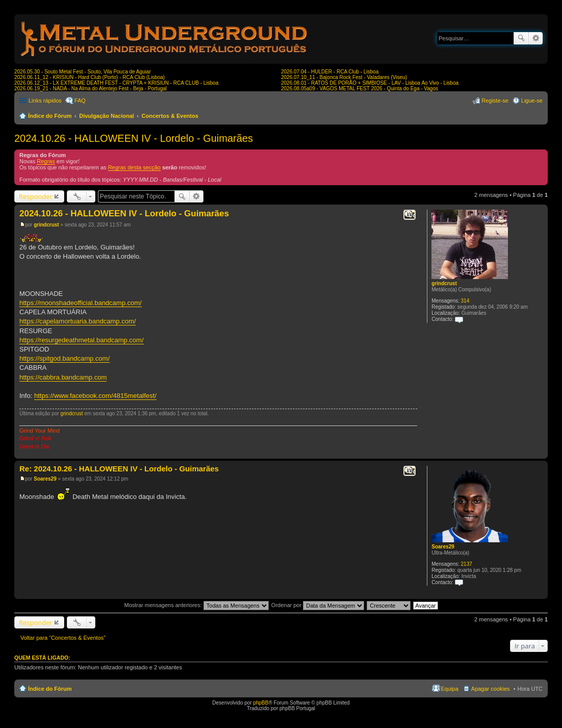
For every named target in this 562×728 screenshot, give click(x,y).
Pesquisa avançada (536, 38)
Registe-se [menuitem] (495, 101)
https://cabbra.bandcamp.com (63, 377)
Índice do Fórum (50, 116)
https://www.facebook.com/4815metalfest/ (95, 396)
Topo (540, 453)
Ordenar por (318, 605)
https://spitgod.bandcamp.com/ (65, 358)
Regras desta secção (134, 167)
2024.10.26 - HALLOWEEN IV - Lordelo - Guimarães (134, 138)
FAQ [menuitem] (80, 101)
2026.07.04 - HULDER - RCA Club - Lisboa (330, 72)
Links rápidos (45, 101)
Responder (36, 196)
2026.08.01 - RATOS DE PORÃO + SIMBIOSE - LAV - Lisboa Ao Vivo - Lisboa (370, 83)
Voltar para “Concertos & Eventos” (63, 638)
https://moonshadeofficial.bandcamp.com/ (81, 303)
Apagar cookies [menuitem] (491, 689)
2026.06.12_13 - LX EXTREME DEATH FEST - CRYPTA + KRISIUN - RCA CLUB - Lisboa (116, 83)
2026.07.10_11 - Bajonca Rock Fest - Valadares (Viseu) (344, 77)
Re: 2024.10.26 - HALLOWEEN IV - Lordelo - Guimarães (119, 469)
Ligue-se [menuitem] (532, 101)
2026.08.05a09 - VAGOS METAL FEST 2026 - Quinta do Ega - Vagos (360, 89)
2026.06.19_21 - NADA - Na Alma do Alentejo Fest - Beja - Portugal (91, 89)
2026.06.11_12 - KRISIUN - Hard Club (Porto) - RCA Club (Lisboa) (90, 77)
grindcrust (444, 283)
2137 (467, 564)
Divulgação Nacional (107, 116)
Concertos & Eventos (170, 116)
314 (465, 301)
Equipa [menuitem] (450, 689)
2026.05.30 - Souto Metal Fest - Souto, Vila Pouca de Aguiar (83, 72)
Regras (46, 161)
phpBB (261, 703)
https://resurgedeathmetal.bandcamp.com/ (82, 340)
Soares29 (443, 547)
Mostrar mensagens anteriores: (196, 605)
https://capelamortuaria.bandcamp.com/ (78, 321)
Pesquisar (521, 38)
